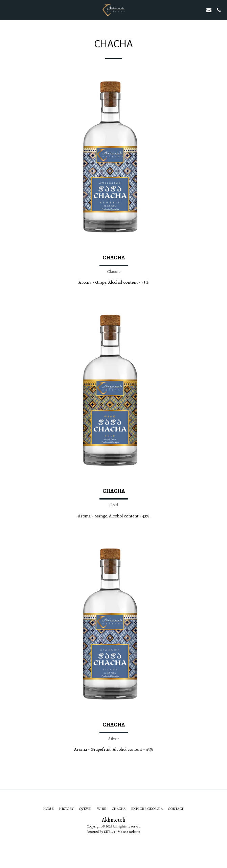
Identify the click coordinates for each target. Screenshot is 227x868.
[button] (7, 10)
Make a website (129, 832)
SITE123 (109, 832)
